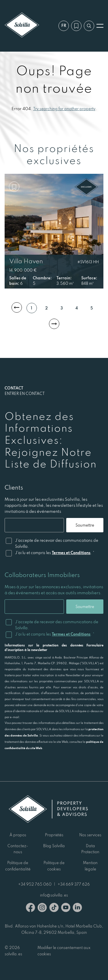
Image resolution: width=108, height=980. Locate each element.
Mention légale (90, 866)
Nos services (90, 835)
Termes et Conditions (71, 553)
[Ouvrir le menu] (100, 26)
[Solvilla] (22, 26)
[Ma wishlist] (76, 26)
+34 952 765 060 (35, 884)
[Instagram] (42, 908)
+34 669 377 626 (74, 884)
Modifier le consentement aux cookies (64, 951)
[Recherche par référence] (89, 26)
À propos (18, 835)
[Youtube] (66, 908)
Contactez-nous (18, 849)
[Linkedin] (77, 908)
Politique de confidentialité (18, 866)
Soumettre (85, 525)
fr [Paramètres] (64, 26)
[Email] (34, 525)
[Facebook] (31, 908)
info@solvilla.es (54, 895)
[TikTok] (54, 908)
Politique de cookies (54, 866)
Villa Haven (26, 261)
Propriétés (54, 835)
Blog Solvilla (54, 846)
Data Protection (90, 849)
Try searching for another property (64, 109)
